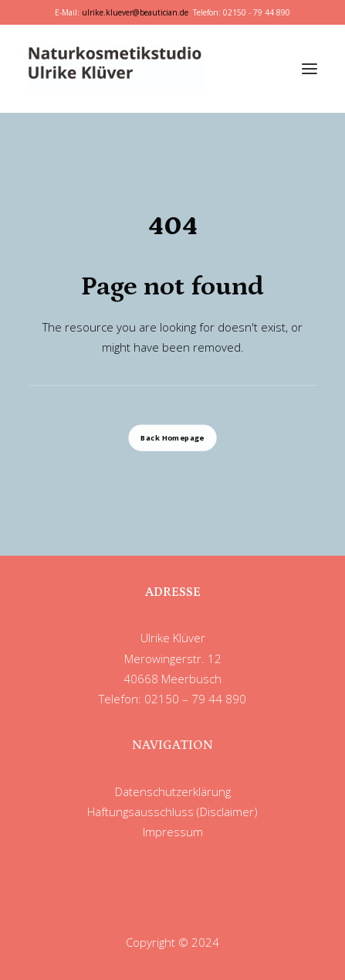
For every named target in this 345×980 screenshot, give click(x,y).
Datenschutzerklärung (173, 791)
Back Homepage (172, 438)
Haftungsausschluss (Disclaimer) (172, 812)
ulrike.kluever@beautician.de (135, 12)
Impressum (173, 832)
